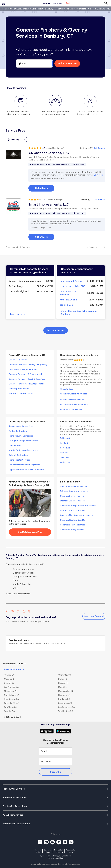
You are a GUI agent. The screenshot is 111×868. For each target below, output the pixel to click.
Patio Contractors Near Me (72, 510)
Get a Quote (41, 188)
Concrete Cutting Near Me (72, 530)
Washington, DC (66, 711)
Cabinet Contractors (18, 455)
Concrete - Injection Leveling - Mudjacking (28, 365)
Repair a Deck (67, 305)
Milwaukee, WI (11, 691)
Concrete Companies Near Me (74, 486)
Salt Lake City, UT (12, 703)
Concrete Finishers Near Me (73, 520)
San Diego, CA (11, 707)
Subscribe (56, 772)
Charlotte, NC (65, 675)
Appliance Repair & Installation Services (27, 470)
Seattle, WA (9, 711)
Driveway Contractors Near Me (74, 491)
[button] (55, 664)
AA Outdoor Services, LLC (49, 153)
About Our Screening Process (73, 394)
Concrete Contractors (65, 9)
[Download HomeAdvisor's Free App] (48, 731)
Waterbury (65, 462)
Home (5, 9)
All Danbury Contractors (71, 409)
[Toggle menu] (4, 3)
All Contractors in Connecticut (74, 405)
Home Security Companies (21, 436)
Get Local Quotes (56, 330)
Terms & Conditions (56, 858)
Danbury (49, 9)
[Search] (107, 3)
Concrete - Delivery (18, 360)
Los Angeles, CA (11, 687)
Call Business (100, 148)
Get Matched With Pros (30, 532)
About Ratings (66, 389)
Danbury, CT (16, 140)
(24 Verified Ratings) (55, 148)
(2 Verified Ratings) (54, 200)
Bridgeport (65, 438)
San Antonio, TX (65, 703)
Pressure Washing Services (21, 426)
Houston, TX (64, 683)
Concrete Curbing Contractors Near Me (78, 506)
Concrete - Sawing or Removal (23, 369)
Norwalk (64, 453)
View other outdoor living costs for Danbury (81, 313)
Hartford (64, 443)
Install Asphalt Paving (71, 281)
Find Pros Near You (67, 63)
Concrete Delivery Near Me (72, 496)
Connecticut (37, 9)
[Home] (56, 3)
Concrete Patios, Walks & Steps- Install (26, 384)
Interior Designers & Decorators (23, 450)
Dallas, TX (63, 679)
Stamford (64, 457)
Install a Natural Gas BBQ (73, 286)
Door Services (15, 445)
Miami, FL (62, 687)
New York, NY (64, 695)
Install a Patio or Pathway (68, 293)
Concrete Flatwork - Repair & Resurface (27, 379)
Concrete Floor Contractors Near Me (77, 515)
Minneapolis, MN (66, 691)
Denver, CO (9, 683)
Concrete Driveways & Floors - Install (25, 374)
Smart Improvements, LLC (49, 205)
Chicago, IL (9, 679)
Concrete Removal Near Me (73, 525)
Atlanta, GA (9, 675)
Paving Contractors (18, 431)
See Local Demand (94, 616)
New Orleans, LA (12, 695)
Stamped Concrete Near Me (73, 501)
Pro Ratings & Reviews (19, 9)
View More (99, 175)
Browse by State (14, 669)
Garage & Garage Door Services (23, 441)
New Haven (65, 448)
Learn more (18, 314)
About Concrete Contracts (72, 400)
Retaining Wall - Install (19, 389)
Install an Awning (68, 300)
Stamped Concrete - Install (21, 393)
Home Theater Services (19, 460)
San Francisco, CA (66, 707)
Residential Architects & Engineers (24, 465)
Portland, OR (64, 699)
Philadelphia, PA (11, 699)
